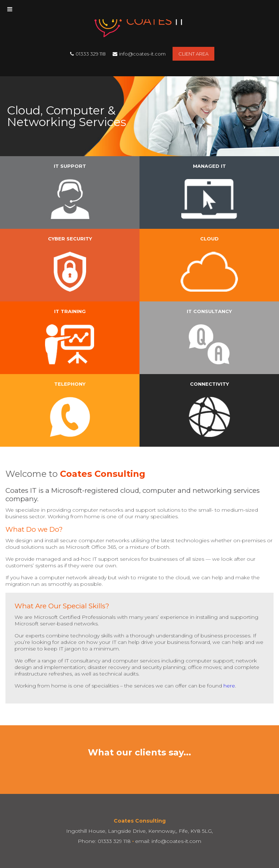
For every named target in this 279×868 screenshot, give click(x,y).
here (229, 686)
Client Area (193, 54)
